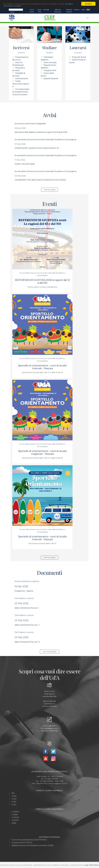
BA (13, 793)
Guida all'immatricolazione (21, 84)
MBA (14, 823)
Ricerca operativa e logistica (27, 581)
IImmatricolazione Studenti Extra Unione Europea (21, 92)
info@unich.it (52, 726)
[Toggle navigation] (88, 18)
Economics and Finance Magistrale (30, 124)
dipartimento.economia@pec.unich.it (52, 783)
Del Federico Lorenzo (24, 598)
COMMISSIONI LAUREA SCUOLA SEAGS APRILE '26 (37, 148)
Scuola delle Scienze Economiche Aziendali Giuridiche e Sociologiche (46, 139)
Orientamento (22, 78)
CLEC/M (15, 817)
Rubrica (77, 10)
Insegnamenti (50, 70)
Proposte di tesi (79, 57)
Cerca (12, 12)
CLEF (14, 802)
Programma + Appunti (24, 591)
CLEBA (15, 814)
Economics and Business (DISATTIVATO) (29, 840)
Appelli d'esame (51, 78)
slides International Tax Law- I (27, 608)
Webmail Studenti (69, 11)
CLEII (14, 805)
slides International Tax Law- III (27, 642)
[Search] (16, 10)
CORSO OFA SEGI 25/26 (25, 164)
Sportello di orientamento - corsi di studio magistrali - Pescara (42, 452)
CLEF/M (15, 820)
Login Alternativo (91, 865)
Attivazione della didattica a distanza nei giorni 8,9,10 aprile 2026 (41, 132)
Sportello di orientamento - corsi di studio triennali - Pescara (42, 367)
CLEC (14, 799)
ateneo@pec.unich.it (51, 728)
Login (83, 10)
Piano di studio (50, 62)
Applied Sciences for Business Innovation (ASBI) (33, 845)
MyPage (46, 10)
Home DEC (39, 11)
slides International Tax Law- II (27, 625)
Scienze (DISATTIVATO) (22, 843)
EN (88, 10)
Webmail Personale (58, 11)
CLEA (14, 796)
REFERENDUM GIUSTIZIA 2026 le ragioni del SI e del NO (42, 281)
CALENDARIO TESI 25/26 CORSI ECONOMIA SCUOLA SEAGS (40, 180)
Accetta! (88, 4)
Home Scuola (32, 11)
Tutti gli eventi (49, 558)
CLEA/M (15, 812)
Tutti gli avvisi (50, 190)
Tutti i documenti (50, 652)
